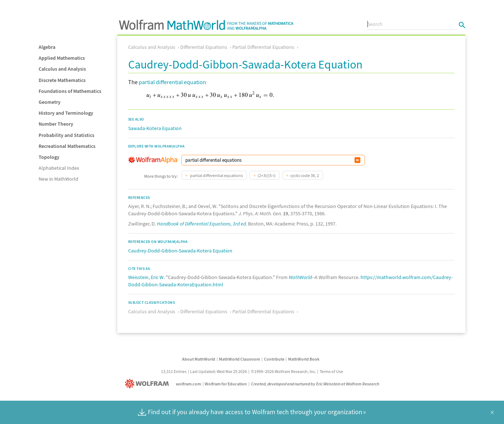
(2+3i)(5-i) (267, 175)
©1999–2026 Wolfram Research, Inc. (283, 371)
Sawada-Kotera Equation (155, 128)
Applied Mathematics (62, 58)
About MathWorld (199, 359)
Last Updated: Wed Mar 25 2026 (218, 371)
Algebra (47, 47)
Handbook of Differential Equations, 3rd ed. (202, 224)
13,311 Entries (174, 371)
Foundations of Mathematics (70, 91)
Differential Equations (204, 47)
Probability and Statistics (66, 135)
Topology (49, 157)
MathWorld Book (304, 359)
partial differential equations (216, 175)
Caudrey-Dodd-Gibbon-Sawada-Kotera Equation (180, 251)
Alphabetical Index (59, 168)
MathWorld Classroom (239, 359)
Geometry (50, 102)
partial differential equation (172, 82)
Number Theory (56, 124)
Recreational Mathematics (67, 146)
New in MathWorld (58, 179)
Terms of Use (331, 371)
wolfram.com (188, 384)
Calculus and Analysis (62, 69)
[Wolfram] (148, 384)
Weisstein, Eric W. (146, 277)
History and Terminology (66, 113)
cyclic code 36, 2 (305, 175)
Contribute (274, 359)
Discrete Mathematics (62, 80)
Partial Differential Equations (263, 47)
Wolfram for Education (226, 384)
